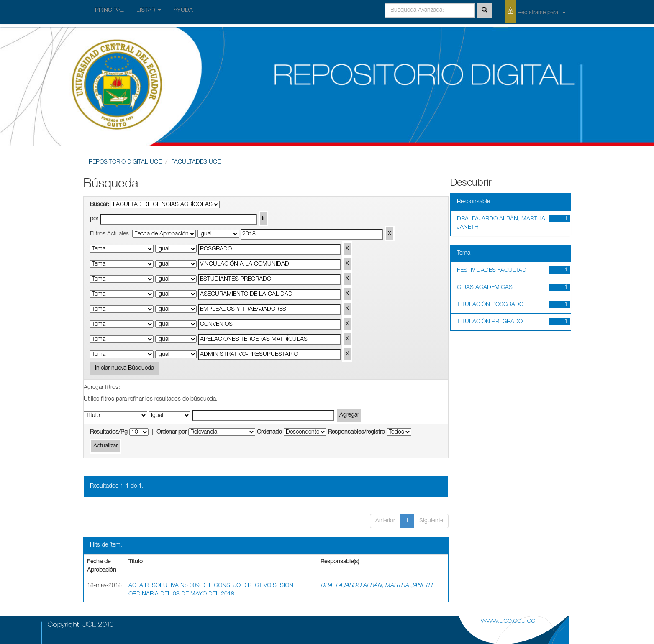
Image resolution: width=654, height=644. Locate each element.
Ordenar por (172, 432)
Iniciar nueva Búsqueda (124, 368)
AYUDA (183, 10)
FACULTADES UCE (196, 162)
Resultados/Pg (109, 432)
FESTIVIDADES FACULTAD (492, 271)
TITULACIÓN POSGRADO (490, 305)
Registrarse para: (535, 11)
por (94, 219)
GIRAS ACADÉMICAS (485, 288)
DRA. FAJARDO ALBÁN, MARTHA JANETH (376, 586)
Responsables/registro (356, 432)
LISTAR (149, 10)
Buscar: (100, 205)
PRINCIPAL (109, 10)
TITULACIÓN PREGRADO (490, 322)
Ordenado (269, 432)
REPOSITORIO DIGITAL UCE (125, 162)
